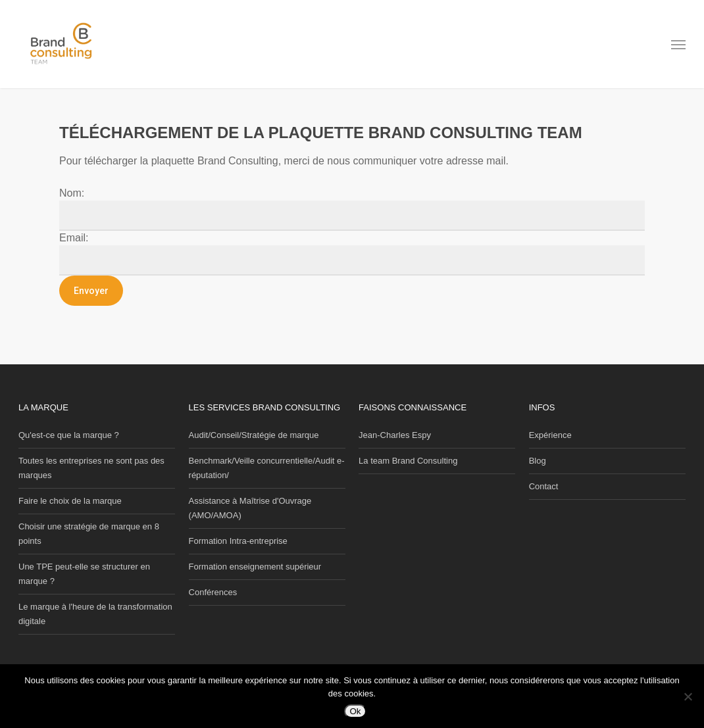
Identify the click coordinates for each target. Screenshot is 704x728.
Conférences (213, 592)
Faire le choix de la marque (70, 501)
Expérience (550, 435)
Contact (544, 486)
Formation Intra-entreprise (238, 541)
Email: (74, 238)
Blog (538, 461)
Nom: (72, 193)
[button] (678, 45)
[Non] (688, 696)
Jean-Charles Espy (395, 435)
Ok (355, 711)
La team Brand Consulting (408, 461)
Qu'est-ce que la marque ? (69, 435)
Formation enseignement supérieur (255, 567)
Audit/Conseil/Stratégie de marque (254, 435)
